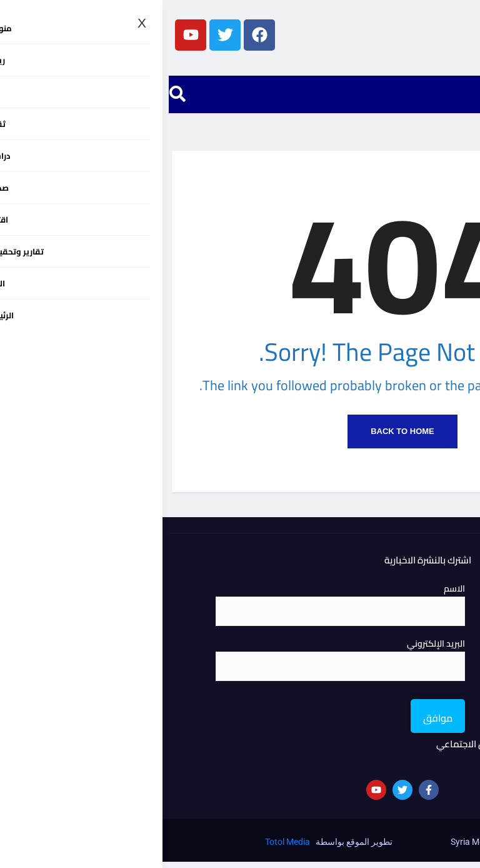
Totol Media (125, 848)
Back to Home (240, 437)
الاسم (292, 595)
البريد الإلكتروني (273, 650)
